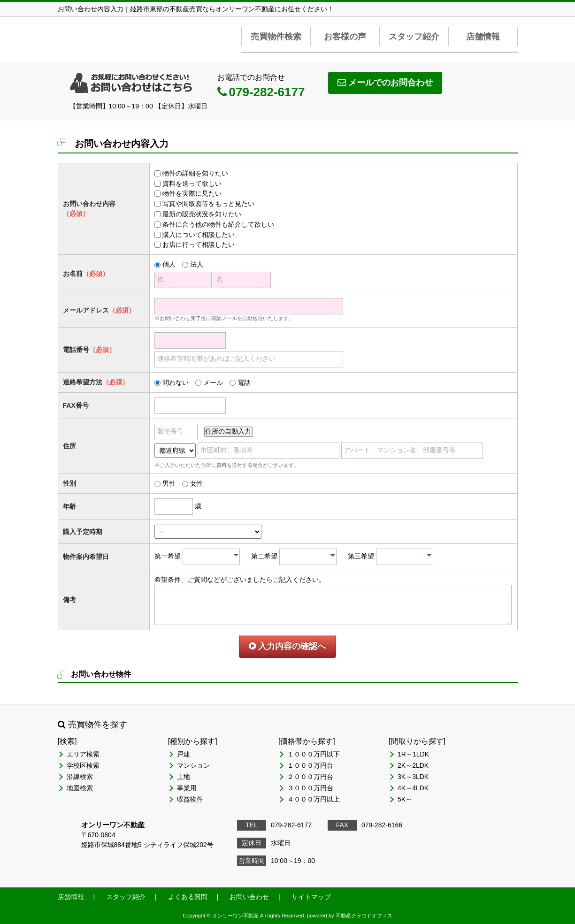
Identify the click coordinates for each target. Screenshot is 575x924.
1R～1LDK (413, 754)
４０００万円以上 (314, 799)
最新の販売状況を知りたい (202, 214)
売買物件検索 (276, 37)
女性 (197, 483)
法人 (197, 264)
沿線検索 (80, 777)
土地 (184, 777)
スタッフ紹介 (414, 37)
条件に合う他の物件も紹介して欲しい (218, 224)
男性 (169, 483)
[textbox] (214, 557)
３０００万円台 (310, 788)
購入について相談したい (199, 235)
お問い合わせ (249, 897)
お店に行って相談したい (199, 244)
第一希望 (168, 556)
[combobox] (211, 557)
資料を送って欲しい (192, 183)
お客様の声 (345, 37)
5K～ (405, 799)
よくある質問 (188, 897)
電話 (244, 382)
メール (213, 382)
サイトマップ (311, 897)
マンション (193, 765)
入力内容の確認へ (287, 646)
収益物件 (190, 799)
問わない (176, 382)
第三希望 (361, 556)
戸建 (184, 754)
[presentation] (236, 555)
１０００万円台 (310, 765)
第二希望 (264, 556)
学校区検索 (83, 765)
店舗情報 (483, 37)
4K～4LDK (413, 788)
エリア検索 (83, 754)
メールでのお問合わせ (385, 83)
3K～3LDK (413, 777)
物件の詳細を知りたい (195, 173)
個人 (169, 264)
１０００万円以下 (314, 754)
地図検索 (80, 788)
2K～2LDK (413, 765)
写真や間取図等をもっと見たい (208, 204)
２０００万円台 (310, 777)
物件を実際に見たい (192, 193)
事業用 (187, 788)
